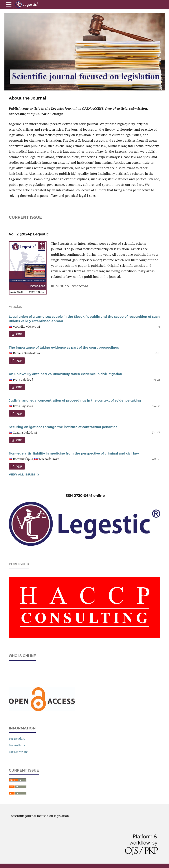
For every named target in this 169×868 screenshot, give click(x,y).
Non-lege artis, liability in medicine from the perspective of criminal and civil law (74, 453)
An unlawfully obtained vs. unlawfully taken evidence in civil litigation (65, 374)
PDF (18, 334)
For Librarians (18, 752)
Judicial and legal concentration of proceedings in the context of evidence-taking (75, 400)
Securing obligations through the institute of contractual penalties (63, 427)
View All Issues (22, 474)
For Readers (17, 738)
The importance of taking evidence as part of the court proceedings (64, 348)
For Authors (17, 745)
